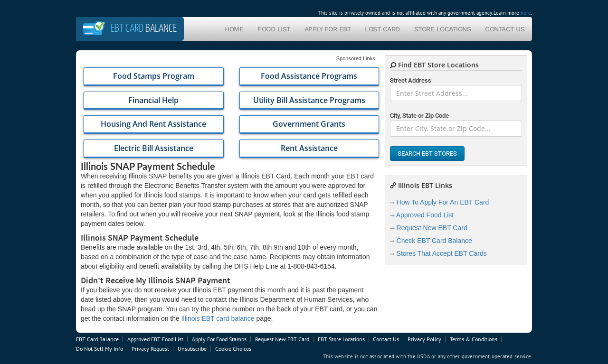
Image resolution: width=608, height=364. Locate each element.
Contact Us (505, 29)
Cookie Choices (233, 349)
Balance (144, 29)
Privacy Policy (424, 339)
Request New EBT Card (432, 228)
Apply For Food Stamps (219, 339)
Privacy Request (150, 349)
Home (234, 29)
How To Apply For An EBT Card (443, 202)
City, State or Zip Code (419, 116)
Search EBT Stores (427, 154)
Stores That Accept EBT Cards (442, 253)
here (526, 13)
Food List (274, 29)
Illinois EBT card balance (218, 318)
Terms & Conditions (474, 339)
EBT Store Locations (341, 339)
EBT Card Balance (97, 339)
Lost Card (382, 29)
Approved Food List (425, 215)
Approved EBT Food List (155, 339)
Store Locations (443, 29)
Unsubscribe (192, 349)
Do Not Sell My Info (100, 349)
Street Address (411, 80)
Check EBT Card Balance (434, 241)
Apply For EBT (328, 29)
